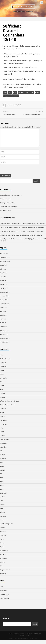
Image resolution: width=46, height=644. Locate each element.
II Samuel (3, 455)
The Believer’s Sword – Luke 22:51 (33, 114)
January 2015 (4, 334)
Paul (32, 92)
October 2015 (4, 300)
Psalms (2, 547)
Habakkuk (3, 409)
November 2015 (5, 296)
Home (11, 634)
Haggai (2, 413)
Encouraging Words (6, 210)
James (2, 466)
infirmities (21, 92)
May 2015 (3, 319)
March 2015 (3, 327)
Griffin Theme (33, 638)
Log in (2, 587)
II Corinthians (4, 447)
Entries (3, 591)
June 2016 (3, 273)
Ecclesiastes (4, 378)
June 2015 (3, 315)
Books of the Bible (5, 359)
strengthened (7, 96)
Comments (4, 594)
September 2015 (5, 304)
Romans (2, 562)
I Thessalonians (5, 439)
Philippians (3, 535)
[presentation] (14, 170)
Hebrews (3, 416)
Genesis (2, 397)
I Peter (2, 432)
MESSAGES (23, 634)
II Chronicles (4, 443)
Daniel (2, 370)
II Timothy (3, 459)
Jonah (2, 482)
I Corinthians (4, 424)
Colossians (3, 367)
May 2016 (3, 277)
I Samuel (2, 436)
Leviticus (3, 497)
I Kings (2, 428)
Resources (3, 554)
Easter (2, 374)
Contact (28, 635)
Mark (1, 508)
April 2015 (3, 323)
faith (10, 92)
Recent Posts (4, 551)
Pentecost (3, 531)
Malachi (2, 505)
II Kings (2, 451)
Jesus (27, 92)
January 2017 (4, 254)
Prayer (2, 539)
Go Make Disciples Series (7, 405)
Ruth (1, 566)
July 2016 (3, 269)
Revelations (3, 558)
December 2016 (5, 258)
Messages (3, 516)
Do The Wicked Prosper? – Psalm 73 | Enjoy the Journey (16, 227)
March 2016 (3, 284)
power (37, 92)
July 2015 (3, 311)
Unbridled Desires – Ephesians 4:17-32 (11, 195)
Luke (1, 501)
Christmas (3, 363)
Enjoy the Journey (23, 7)
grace (15, 92)
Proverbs (3, 543)
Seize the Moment (5, 199)
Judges (2, 489)
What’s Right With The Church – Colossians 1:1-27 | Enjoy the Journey (20, 239)
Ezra (1, 390)
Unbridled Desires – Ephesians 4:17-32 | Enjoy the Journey (17, 224)
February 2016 (4, 288)
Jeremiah (3, 470)
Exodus (2, 386)
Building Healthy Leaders (7, 203)
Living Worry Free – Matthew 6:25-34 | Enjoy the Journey (16, 231)
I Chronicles (3, 420)
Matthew (3, 512)
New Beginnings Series (7, 524)
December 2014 (5, 338)
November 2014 (5, 342)
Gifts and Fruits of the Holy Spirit (9, 401)
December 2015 (5, 292)
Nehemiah (3, 520)
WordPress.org (4, 598)
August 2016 (4, 265)
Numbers (3, 528)
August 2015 (4, 307)
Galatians (3, 393)
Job (1, 474)
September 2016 (5, 261)
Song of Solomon (5, 570)
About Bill (16, 634)
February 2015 (4, 331)
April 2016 (3, 281)
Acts (1, 355)
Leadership (3, 493)
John (1, 478)
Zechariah (3, 574)
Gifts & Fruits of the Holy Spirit (9, 207)
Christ (5, 92)
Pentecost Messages (9, 114)
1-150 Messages (41, 224)
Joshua (2, 485)
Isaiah (2, 462)
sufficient (15, 96)
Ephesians (3, 382)
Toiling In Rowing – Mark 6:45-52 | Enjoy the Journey (15, 235)
